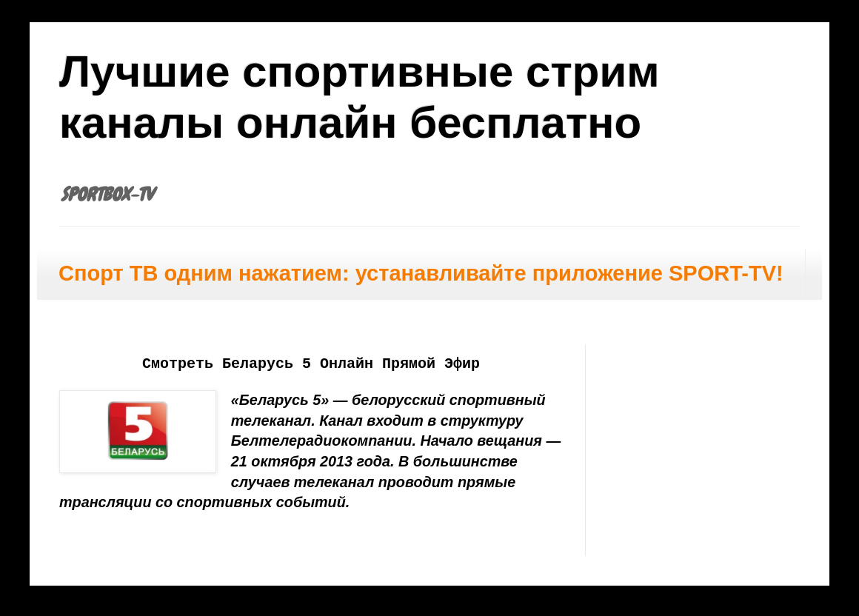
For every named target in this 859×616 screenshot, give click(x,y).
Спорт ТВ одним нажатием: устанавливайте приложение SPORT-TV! (421, 273)
